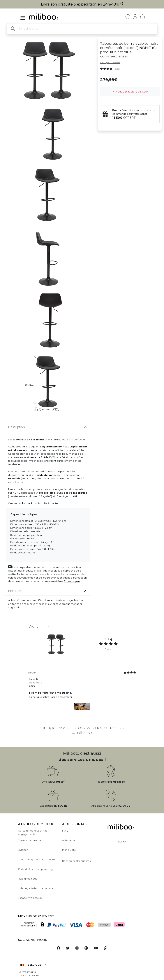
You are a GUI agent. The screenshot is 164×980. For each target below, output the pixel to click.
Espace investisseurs (30, 898)
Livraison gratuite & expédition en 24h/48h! (82, 4)
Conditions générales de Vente (36, 860)
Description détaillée (110, 62)
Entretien (15, 591)
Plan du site (69, 850)
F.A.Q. (66, 831)
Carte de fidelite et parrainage (36, 869)
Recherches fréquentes (76, 861)
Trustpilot (121, 842)
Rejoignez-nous (27, 879)
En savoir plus (72, 581)
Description (16, 427)
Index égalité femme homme (36, 888)
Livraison (23, 850)
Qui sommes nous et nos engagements (33, 832)
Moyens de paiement (31, 840)
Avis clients (69, 840)
